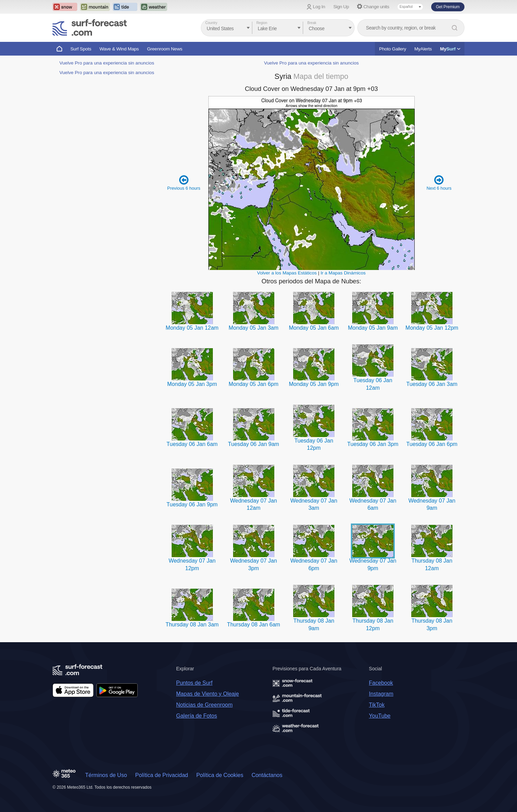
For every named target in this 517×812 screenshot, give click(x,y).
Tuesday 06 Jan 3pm (373, 444)
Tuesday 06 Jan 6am (192, 444)
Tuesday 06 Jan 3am (432, 384)
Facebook (381, 683)
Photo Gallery (393, 49)
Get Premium (448, 7)
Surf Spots (81, 49)
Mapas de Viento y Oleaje (208, 694)
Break (312, 23)
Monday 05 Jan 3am (254, 328)
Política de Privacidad (162, 775)
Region (262, 23)
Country (211, 23)
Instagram (381, 694)
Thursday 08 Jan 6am (254, 625)
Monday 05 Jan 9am (373, 328)
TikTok (377, 705)
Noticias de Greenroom (204, 705)
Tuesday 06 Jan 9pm (192, 504)
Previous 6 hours (184, 183)
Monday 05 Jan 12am (192, 328)
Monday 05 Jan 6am (314, 328)
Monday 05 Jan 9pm (314, 384)
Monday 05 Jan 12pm (432, 328)
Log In (319, 7)
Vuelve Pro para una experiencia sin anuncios (107, 63)
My (450, 49)
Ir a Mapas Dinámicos (343, 273)
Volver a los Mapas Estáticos (287, 273)
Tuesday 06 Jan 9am (254, 444)
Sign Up (341, 7)
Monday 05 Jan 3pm (192, 384)
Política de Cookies (220, 775)
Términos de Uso (106, 775)
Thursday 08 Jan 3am (192, 625)
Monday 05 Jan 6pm (254, 384)
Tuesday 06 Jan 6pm (432, 444)
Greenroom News (165, 49)
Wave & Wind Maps (119, 49)
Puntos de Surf (194, 683)
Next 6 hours (439, 183)
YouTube (380, 716)
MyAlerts (423, 49)
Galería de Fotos (197, 716)
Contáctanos (267, 775)
